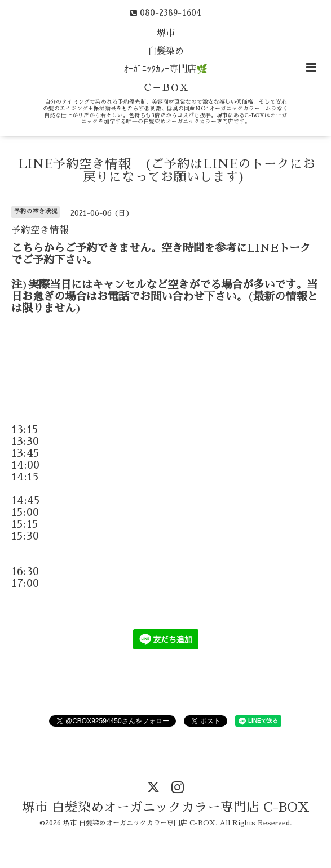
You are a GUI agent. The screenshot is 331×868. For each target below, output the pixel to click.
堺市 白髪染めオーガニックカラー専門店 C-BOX (166, 807)
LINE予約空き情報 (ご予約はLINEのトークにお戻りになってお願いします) (167, 171)
